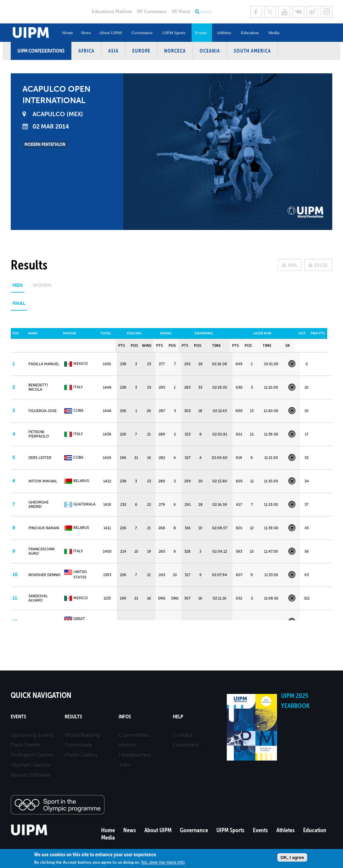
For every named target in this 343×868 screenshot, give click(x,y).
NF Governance (152, 12)
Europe (141, 51)
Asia (113, 51)
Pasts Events (25, 745)
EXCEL (321, 265)
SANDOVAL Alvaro (38, 598)
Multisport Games (32, 755)
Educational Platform (112, 12)
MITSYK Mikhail (43, 481)
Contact (183, 735)
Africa (86, 51)
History (127, 745)
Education (250, 33)
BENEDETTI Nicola (38, 387)
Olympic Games (30, 765)
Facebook (256, 12)
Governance (142, 33)
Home (68, 33)
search (206, 12)
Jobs (124, 765)
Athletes (224, 33)
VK (298, 12)
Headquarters (135, 755)
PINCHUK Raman (44, 528)
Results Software (31, 775)
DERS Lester (40, 458)
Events (201, 33)
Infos (125, 717)
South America (252, 51)
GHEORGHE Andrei (39, 504)
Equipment (186, 745)
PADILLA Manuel (44, 364)
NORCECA (175, 51)
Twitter (270, 12)
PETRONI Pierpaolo (39, 434)
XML (293, 265)
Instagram (326, 12)
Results (73, 717)
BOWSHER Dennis (44, 575)
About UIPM (110, 33)
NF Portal (181, 12)
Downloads (78, 745)
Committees (134, 735)
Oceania (210, 51)
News (86, 33)
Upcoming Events (32, 735)
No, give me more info (163, 862)
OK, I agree (292, 857)
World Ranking (82, 735)
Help (178, 717)
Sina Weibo (312, 12)
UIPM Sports (174, 33)
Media (274, 33)
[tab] (18, 288)
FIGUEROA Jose (43, 411)
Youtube (284, 12)
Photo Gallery (81, 755)
